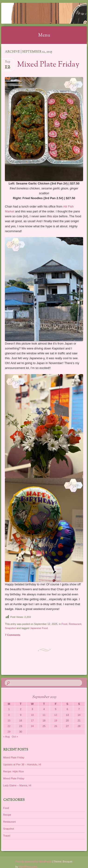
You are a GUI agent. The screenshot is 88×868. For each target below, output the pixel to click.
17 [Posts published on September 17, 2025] (32, 721)
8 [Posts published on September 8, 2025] (9, 715)
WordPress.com (28, 867)
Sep (8, 63)
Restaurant (75, 624)
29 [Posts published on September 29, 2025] (9, 732)
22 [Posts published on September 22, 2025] (9, 726)
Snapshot (10, 628)
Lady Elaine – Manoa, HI (17, 785)
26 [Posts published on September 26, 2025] (56, 726)
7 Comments (13, 635)
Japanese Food (39, 628)
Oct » (15, 737)
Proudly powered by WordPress (33, 861)
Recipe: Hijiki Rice (14, 771)
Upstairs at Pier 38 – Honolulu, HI (22, 764)
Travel (7, 836)
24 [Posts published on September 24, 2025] (32, 726)
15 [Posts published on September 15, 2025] (9, 721)
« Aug (7, 737)
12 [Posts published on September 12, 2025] (56, 715)
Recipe (7, 815)
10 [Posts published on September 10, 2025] (32, 715)
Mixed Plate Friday (48, 65)
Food (64, 624)
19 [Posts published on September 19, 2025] (56, 721)
